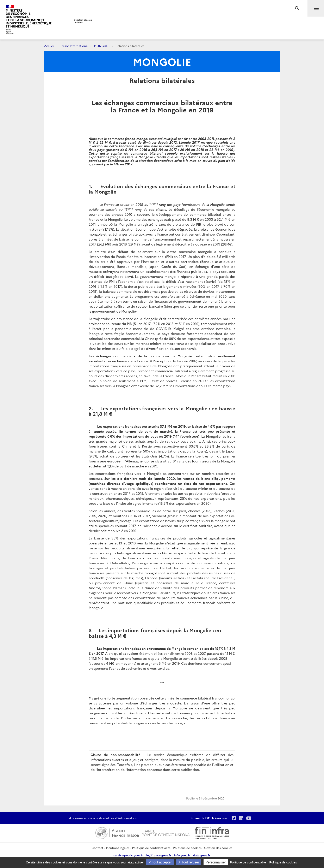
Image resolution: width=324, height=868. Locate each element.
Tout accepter (160, 862)
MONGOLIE (102, 46)
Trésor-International (74, 46)
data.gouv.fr (202, 855)
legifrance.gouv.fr (159, 855)
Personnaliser (216, 862)
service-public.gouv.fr (129, 855)
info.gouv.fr (182, 855)
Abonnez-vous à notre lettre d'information (103, 818)
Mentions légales (118, 848)
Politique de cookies (187, 848)
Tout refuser (189, 862)
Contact (97, 848)
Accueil (49, 46)
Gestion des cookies (218, 848)
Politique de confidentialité (151, 848)
